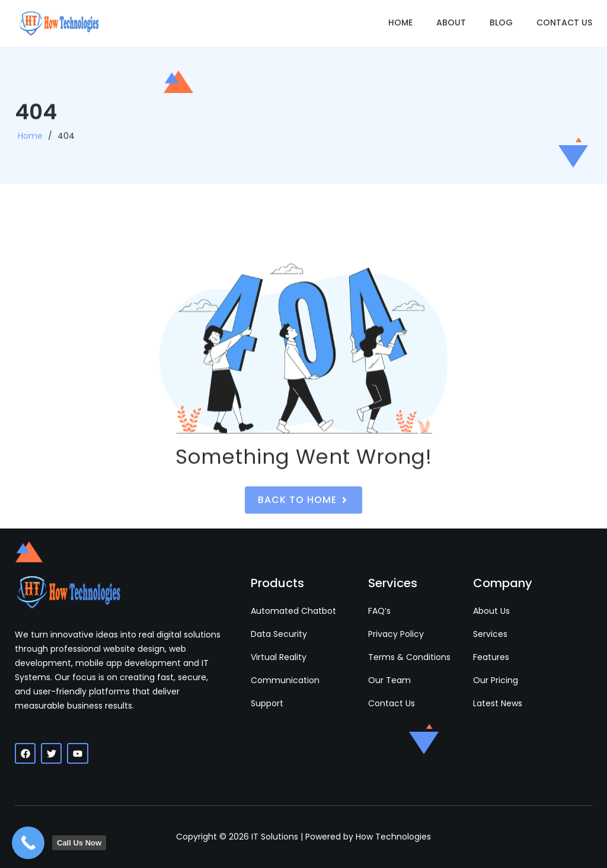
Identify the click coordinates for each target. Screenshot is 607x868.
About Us (491, 611)
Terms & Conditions (409, 657)
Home (400, 23)
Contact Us (564, 23)
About (451, 23)
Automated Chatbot (293, 611)
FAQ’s (379, 611)
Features (491, 657)
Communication (285, 680)
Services (490, 634)
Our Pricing (496, 680)
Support (267, 703)
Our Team (389, 680)
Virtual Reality (279, 657)
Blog (501, 23)
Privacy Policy (396, 634)
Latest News (498, 703)
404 (66, 145)
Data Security (279, 634)
